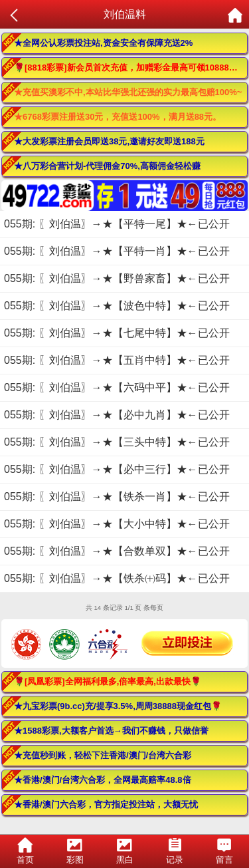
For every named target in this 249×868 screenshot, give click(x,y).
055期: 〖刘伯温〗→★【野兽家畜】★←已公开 (117, 278)
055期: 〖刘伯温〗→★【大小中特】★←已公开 (117, 524)
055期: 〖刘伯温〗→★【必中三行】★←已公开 (117, 469)
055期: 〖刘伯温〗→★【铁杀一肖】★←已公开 (117, 497)
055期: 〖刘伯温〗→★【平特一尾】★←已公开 (117, 224)
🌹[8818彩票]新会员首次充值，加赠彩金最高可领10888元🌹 (131, 68)
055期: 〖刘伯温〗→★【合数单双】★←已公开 (117, 551)
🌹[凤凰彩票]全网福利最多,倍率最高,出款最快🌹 (108, 681)
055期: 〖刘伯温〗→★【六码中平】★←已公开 (117, 387)
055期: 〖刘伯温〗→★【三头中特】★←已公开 (117, 442)
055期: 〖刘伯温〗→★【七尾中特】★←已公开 (117, 333)
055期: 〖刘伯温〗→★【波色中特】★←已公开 (117, 306)
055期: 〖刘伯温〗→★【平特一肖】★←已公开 (117, 251)
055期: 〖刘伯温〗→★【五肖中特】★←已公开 (117, 360)
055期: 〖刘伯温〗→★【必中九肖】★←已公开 (117, 415)
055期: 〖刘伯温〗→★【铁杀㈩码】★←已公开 (117, 578)
